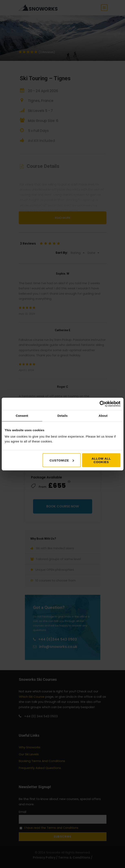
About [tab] (103, 415)
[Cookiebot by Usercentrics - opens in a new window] (102, 404)
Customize (62, 460)
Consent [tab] (22, 415)
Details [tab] (63, 415)
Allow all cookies (101, 460)
